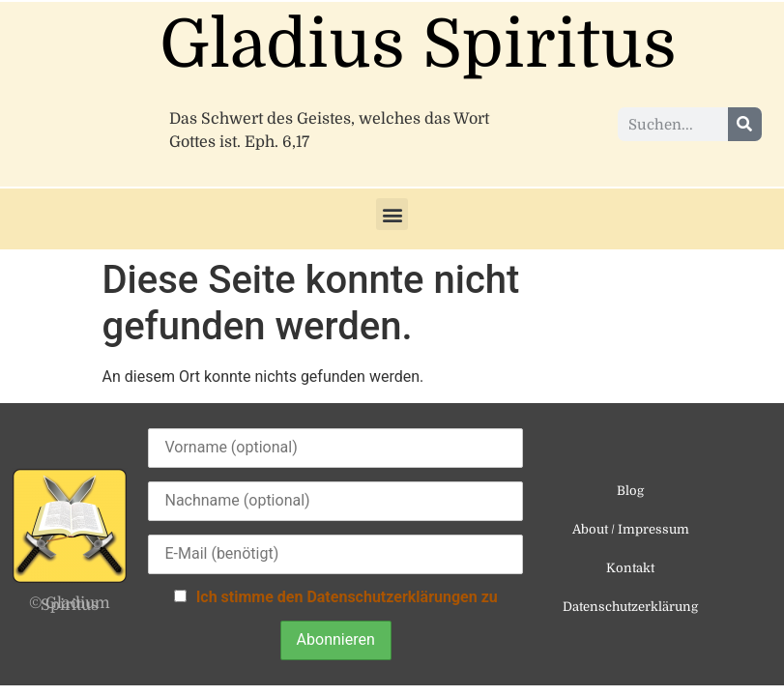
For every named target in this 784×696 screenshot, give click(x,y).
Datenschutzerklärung (630, 607)
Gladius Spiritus (418, 45)
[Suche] (745, 124)
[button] (392, 214)
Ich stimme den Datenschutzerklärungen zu (347, 597)
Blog (630, 491)
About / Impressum (631, 529)
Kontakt (630, 568)
